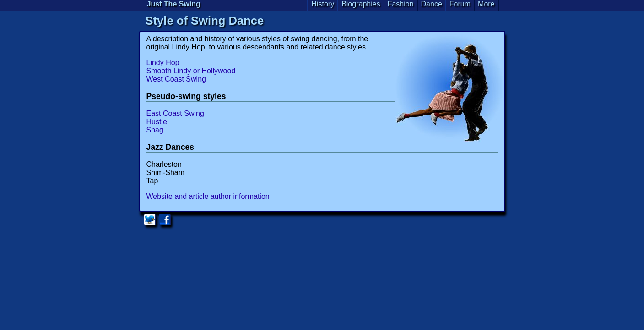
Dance (432, 4)
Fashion (401, 4)
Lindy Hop (163, 63)
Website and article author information (208, 196)
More (486, 4)
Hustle (157, 122)
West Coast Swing (176, 79)
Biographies (361, 4)
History (323, 4)
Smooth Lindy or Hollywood (191, 71)
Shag (155, 130)
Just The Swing (174, 4)
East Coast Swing (175, 113)
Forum (460, 4)
